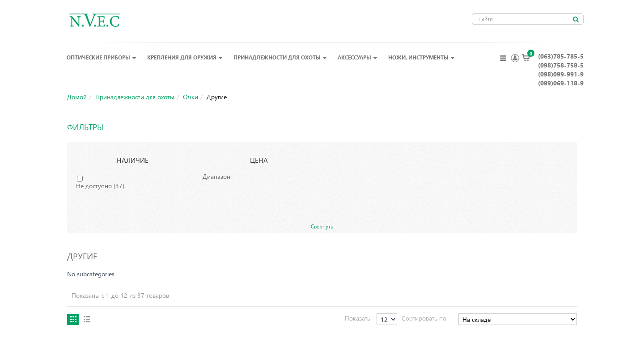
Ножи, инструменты (422, 57)
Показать (358, 318)
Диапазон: (217, 176)
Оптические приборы (102, 57)
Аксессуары (358, 57)
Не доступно (100, 186)
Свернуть (322, 226)
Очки (191, 97)
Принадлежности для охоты (280, 57)
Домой (77, 97)
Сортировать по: (425, 318)
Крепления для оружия (185, 57)
